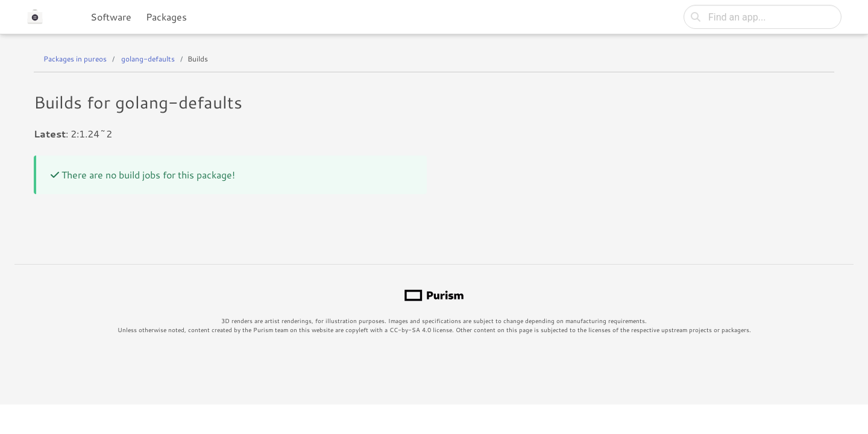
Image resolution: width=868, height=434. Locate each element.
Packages (166, 17)
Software (111, 17)
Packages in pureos (75, 59)
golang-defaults (148, 59)
